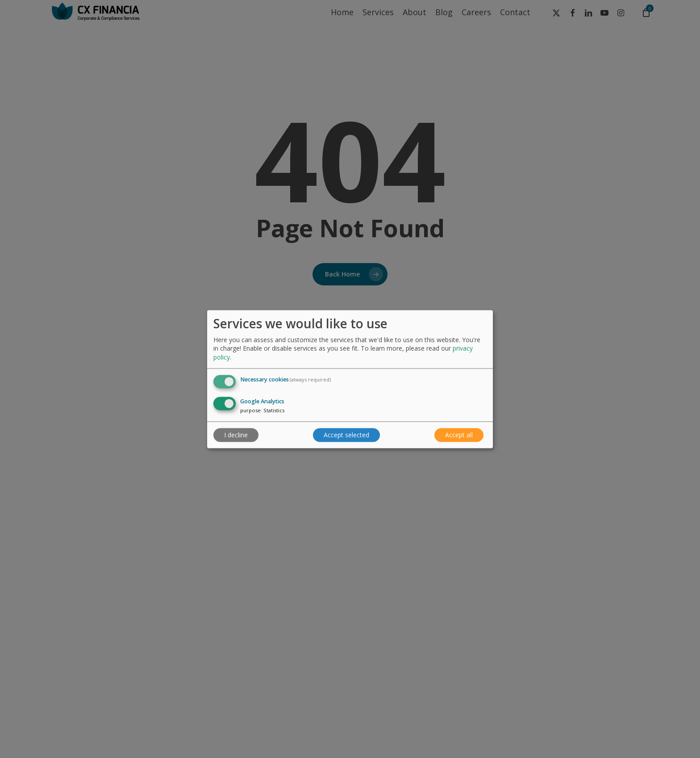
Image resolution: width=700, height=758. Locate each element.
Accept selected (346, 435)
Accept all (459, 435)
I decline (236, 435)
